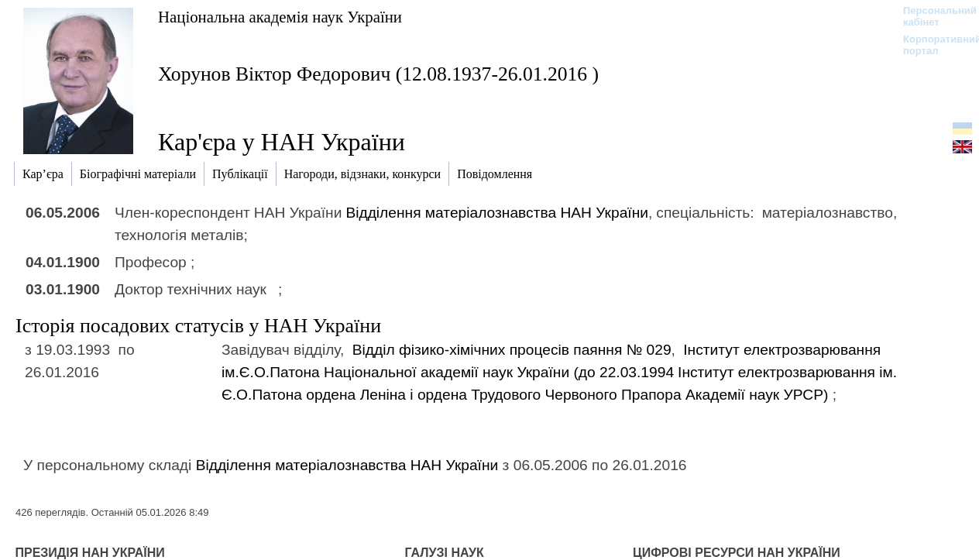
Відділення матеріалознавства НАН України (497, 213)
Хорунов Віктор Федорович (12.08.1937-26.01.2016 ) (378, 74)
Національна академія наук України (280, 17)
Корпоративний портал (932, 45)
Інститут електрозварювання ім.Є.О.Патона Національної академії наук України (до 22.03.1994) (559, 372)
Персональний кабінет (932, 16)
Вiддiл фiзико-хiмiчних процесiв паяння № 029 (512, 350)
